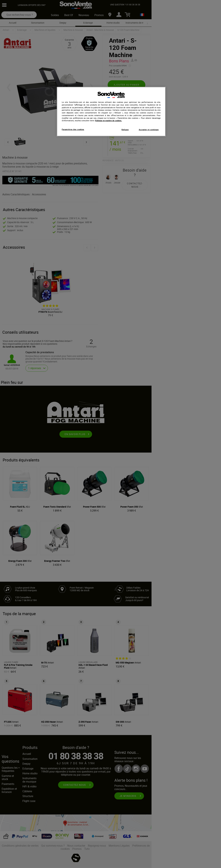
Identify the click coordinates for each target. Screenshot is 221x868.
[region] (111, 112)
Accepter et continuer (149, 130)
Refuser (125, 130)
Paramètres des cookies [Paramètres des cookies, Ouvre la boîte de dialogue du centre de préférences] (73, 129)
